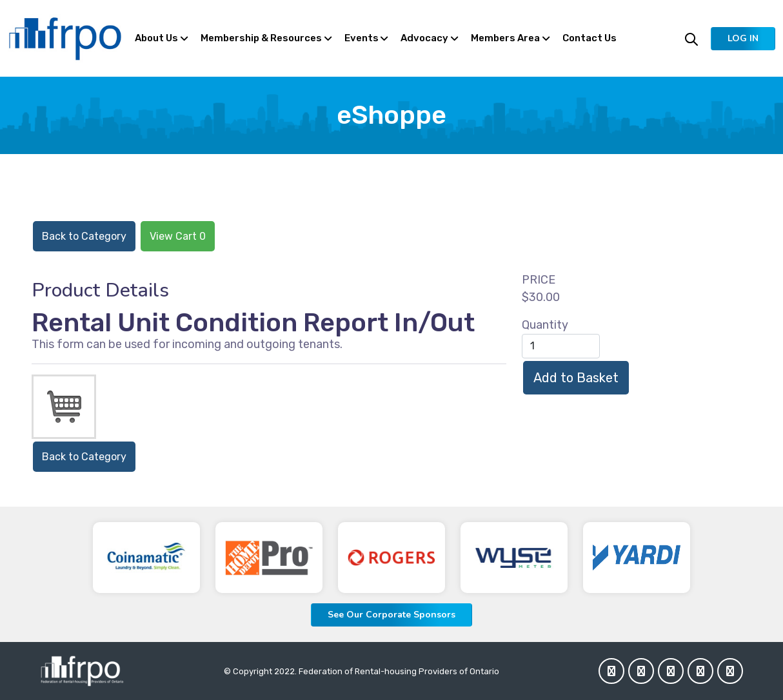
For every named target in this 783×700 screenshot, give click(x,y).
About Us (156, 38)
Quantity (545, 325)
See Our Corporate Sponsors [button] (391, 615)
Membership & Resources (261, 38)
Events (362, 38)
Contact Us (590, 38)
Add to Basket (576, 378)
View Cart (178, 236)
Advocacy (424, 38)
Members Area (505, 38)
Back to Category (84, 236)
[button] (743, 39)
